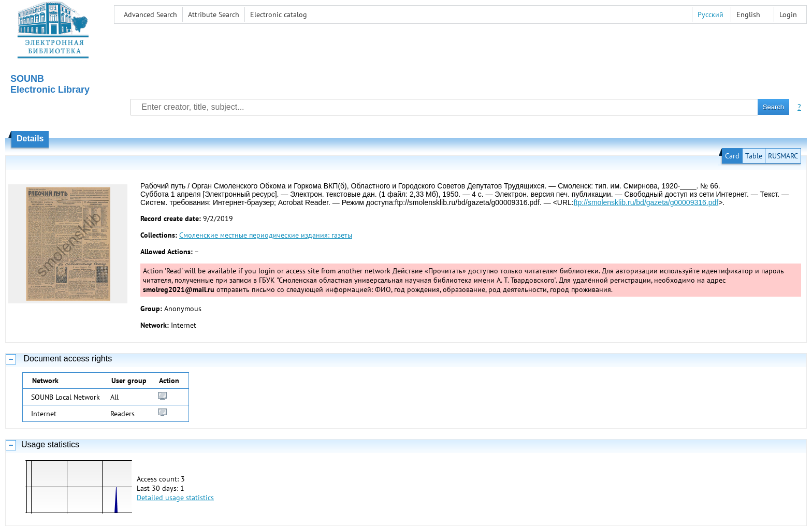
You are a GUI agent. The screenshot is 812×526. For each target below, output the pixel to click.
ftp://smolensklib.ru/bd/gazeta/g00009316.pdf (646, 202)
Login (788, 14)
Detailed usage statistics (175, 498)
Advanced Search (150, 14)
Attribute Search (214, 14)
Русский (711, 14)
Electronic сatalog (279, 14)
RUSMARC (783, 156)
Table (754, 156)
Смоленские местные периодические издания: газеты (266, 235)
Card (732, 156)
